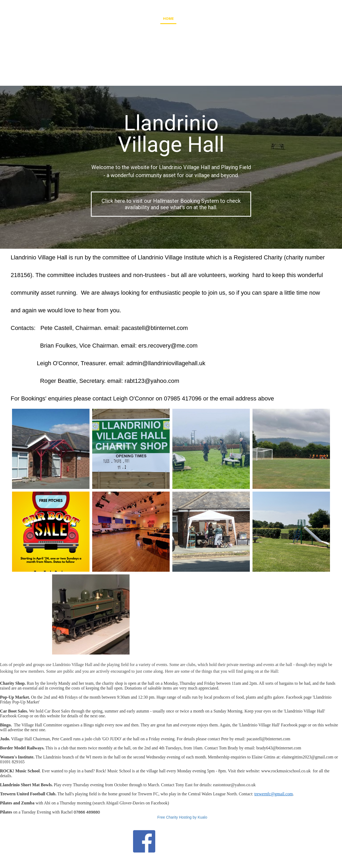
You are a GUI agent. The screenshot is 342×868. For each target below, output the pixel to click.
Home (168, 18)
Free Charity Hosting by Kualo (182, 817)
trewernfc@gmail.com (274, 794)
